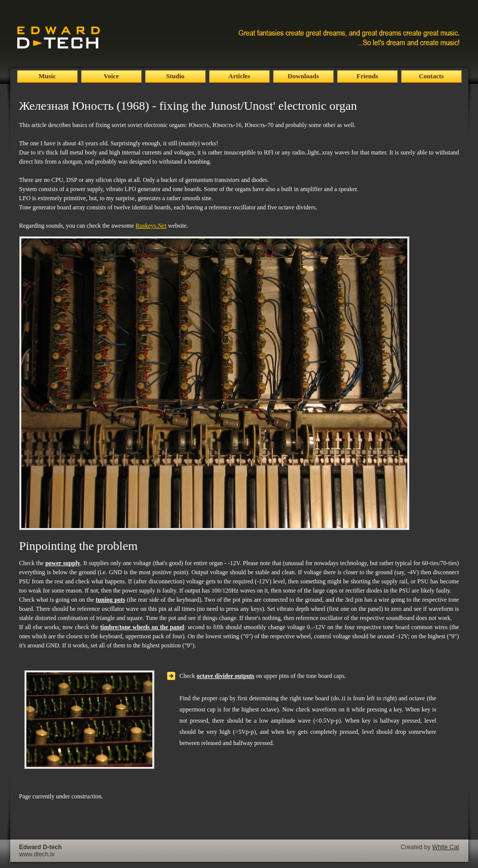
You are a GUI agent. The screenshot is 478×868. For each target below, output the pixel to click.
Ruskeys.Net (151, 226)
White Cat (446, 847)
